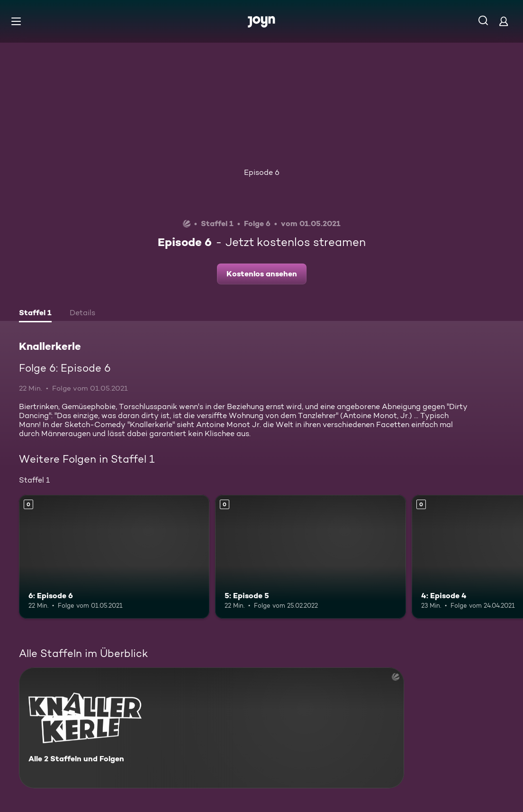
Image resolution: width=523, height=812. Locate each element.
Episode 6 (262, 172)
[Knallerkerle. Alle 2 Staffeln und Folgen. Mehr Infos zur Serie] (212, 728)
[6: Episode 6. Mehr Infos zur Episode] (114, 557)
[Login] (504, 21)
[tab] (35, 314)
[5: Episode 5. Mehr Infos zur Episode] (310, 557)
